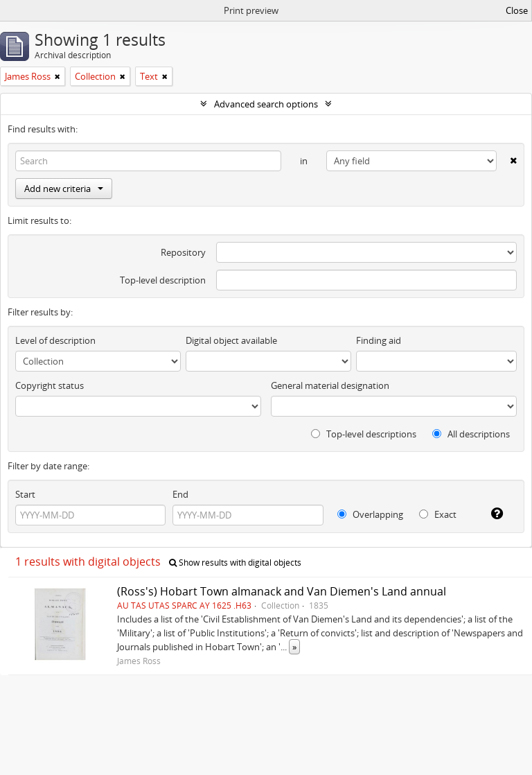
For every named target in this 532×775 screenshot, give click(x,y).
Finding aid (379, 340)
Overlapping (370, 514)
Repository (183, 252)
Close (517, 10)
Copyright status (50, 385)
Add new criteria (64, 189)
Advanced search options (266, 104)
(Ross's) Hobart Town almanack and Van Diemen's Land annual (282, 591)
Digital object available (231, 340)
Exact (438, 514)
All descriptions (471, 434)
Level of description (55, 340)
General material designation (330, 385)
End (180, 494)
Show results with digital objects (235, 563)
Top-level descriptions (364, 434)
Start (25, 494)
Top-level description (163, 280)
